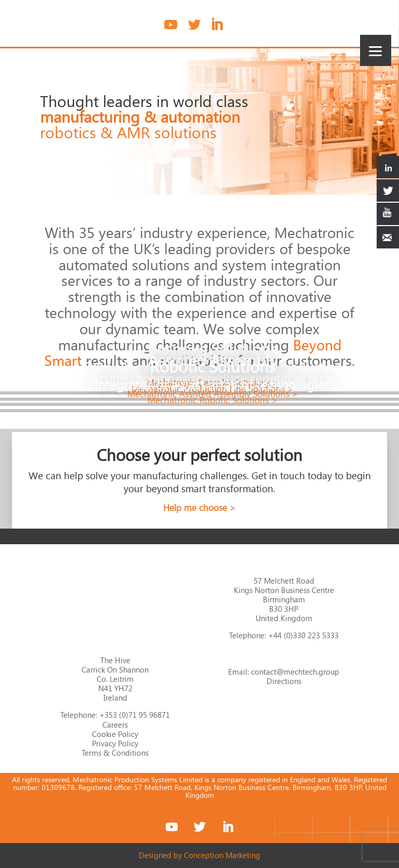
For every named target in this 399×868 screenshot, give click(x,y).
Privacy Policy (115, 743)
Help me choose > (199, 508)
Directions (284, 681)
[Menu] (376, 50)
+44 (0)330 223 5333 (303, 635)
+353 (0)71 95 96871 (135, 715)
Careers (115, 725)
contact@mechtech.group (295, 672)
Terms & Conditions (115, 753)
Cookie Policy (115, 734)
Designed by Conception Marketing (199, 855)
